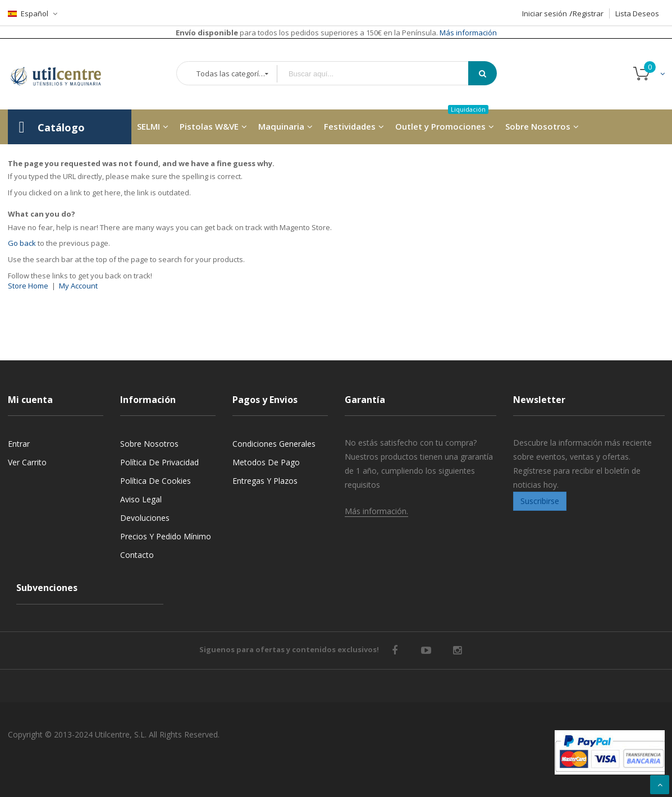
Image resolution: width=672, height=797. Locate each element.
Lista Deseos (637, 13)
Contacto (137, 555)
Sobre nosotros (149, 444)
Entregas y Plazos (265, 481)
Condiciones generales (274, 444)
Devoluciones (145, 518)
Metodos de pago (266, 462)
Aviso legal (141, 499)
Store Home (28, 286)
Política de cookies (156, 481)
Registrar (588, 13)
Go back (22, 243)
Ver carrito (27, 462)
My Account (78, 286)
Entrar (19, 444)
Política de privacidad (159, 462)
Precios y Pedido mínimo (166, 536)
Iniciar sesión (545, 13)
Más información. (376, 511)
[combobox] (381, 74)
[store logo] (64, 74)
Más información (467, 33)
